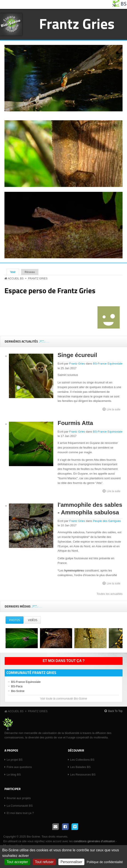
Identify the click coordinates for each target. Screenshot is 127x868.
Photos (16, 621)
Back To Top (115, 711)
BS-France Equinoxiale (108, 364)
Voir (15, 272)
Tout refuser (44, 862)
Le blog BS (14, 775)
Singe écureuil (77, 355)
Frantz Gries (77, 23)
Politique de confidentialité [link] (105, 862)
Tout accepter (17, 862)
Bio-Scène (18, 691)
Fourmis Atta (75, 423)
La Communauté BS (20, 806)
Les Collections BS (82, 760)
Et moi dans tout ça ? (64, 661)
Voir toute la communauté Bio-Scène (64, 699)
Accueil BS (16, 279)
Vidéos (33, 620)
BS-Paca (17, 686)
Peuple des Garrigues (107, 521)
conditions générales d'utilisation (94, 841)
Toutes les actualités (110, 594)
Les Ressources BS (83, 775)
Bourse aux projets (19, 798)
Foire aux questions (19, 767)
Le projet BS (15, 760)
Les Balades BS (80, 767)
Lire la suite (114, 409)
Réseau (30, 272)
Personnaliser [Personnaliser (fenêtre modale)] (71, 862)
